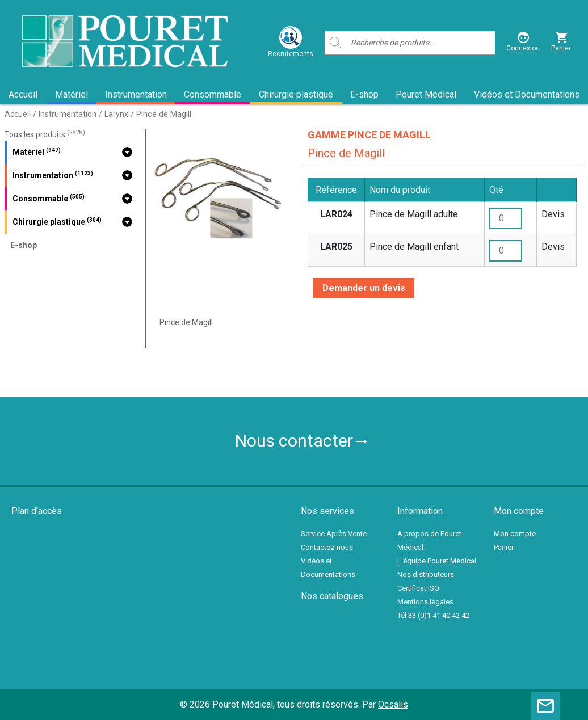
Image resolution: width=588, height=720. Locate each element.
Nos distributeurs (426, 574)
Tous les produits (45, 134)
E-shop (364, 94)
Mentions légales (425, 602)
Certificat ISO (418, 588)
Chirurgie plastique (296, 94)
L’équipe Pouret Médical (437, 561)
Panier (504, 547)
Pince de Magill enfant (414, 247)
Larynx (116, 114)
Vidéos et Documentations (527, 94)
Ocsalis (393, 704)
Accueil (23, 94)
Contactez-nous (327, 547)
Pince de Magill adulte (414, 214)
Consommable (213, 94)
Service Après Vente (334, 534)
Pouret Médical (426, 94)
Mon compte (515, 534)
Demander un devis (364, 288)
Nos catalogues (332, 596)
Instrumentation (136, 94)
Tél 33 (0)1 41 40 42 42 (433, 615)
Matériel (72, 94)
